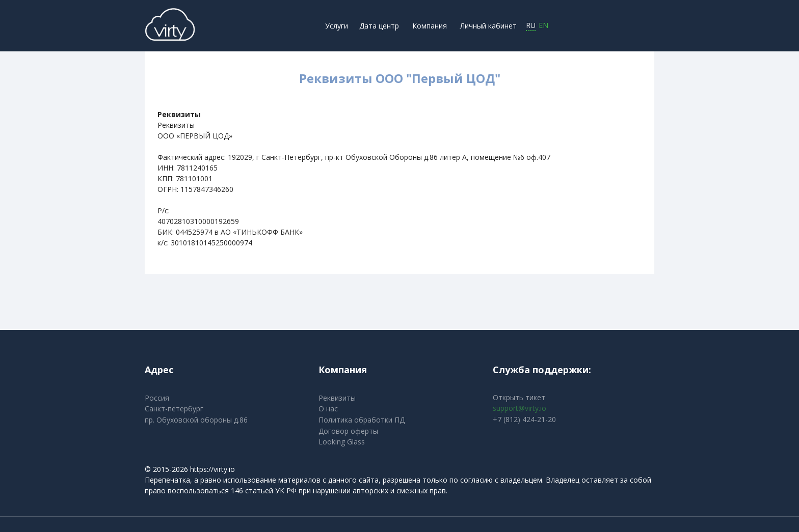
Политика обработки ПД (362, 420)
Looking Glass (342, 442)
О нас (328, 409)
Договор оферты (348, 431)
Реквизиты (337, 398)
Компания (430, 26)
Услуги (337, 26)
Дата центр (379, 26)
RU (531, 26)
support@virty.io (520, 408)
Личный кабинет (488, 26)
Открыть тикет (519, 397)
